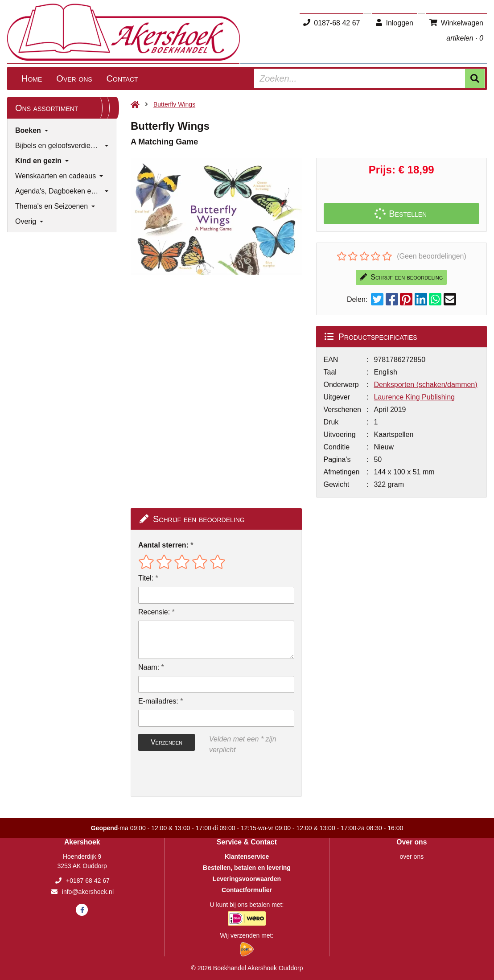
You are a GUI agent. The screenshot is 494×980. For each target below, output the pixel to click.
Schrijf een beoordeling (401, 277)
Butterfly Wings (174, 104)
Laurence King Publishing (414, 397)
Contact (122, 78)
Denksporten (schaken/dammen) (425, 385)
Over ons (74, 78)
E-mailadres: (158, 701)
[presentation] (195, 776)
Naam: (149, 667)
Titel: (146, 578)
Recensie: (154, 612)
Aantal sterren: (163, 545)
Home (32, 78)
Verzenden (167, 742)
